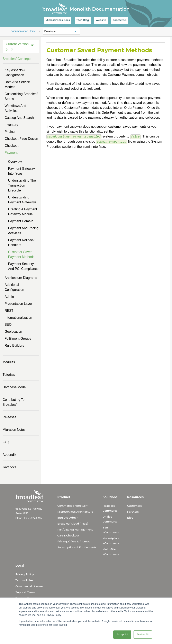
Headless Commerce (110, 508)
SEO (8, 325)
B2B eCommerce (111, 530)
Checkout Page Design (21, 139)
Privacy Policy (25, 574)
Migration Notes (14, 430)
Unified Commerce (110, 519)
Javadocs (10, 467)
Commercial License (29, 586)
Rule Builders (14, 345)
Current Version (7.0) (17, 46)
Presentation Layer (18, 304)
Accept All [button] (122, 635)
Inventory (11, 125)
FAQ (6, 442)
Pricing (10, 132)
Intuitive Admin (68, 518)
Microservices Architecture (75, 512)
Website (101, 20)
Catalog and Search (19, 118)
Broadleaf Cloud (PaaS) (73, 524)
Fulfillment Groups (18, 339)
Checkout (12, 146)
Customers (134, 506)
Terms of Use (24, 580)
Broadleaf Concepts (17, 59)
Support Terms (25, 592)
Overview (15, 162)
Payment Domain (21, 221)
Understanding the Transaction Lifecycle (22, 185)
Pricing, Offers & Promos (74, 541)
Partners (133, 512)
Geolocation (13, 332)
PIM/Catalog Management (75, 529)
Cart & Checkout (68, 535)
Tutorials (9, 375)
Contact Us (120, 20)
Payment (11, 153)
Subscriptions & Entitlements (77, 547)
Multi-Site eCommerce (111, 552)
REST (9, 311)
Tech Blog (83, 20)
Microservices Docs (57, 20)
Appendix (10, 455)
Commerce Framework (73, 506)
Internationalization (18, 318)
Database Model (15, 387)
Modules (9, 362)
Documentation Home (23, 31)
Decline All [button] (143, 635)
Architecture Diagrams (21, 278)
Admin (9, 297)
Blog (130, 518)
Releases (10, 417)
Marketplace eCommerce (111, 541)
